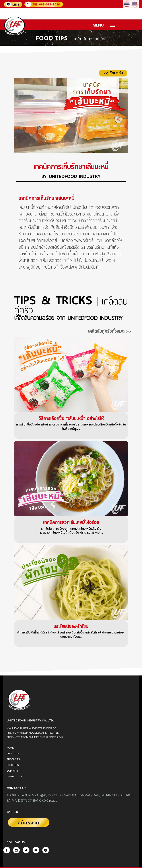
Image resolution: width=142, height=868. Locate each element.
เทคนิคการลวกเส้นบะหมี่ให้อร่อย (71, 522)
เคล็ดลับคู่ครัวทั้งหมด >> (110, 331)
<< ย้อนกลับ (113, 73)
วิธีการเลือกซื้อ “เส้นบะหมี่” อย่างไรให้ (71, 419)
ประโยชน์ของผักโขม (71, 627)
